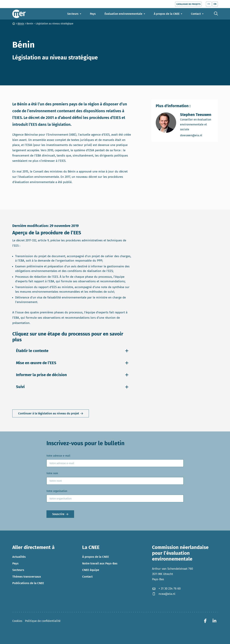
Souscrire (58, 514)
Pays (15, 563)
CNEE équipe (91, 570)
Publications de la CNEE (28, 583)
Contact (87, 577)
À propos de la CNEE (96, 557)
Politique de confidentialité (43, 621)
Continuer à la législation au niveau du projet (49, 413)
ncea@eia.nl (164, 594)
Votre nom (52, 473)
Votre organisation (57, 491)
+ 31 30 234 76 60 (166, 589)
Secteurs (18, 570)
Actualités (19, 557)
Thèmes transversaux (27, 577)
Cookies (17, 621)
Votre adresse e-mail (58, 456)
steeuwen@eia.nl (197, 135)
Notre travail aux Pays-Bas (100, 563)
